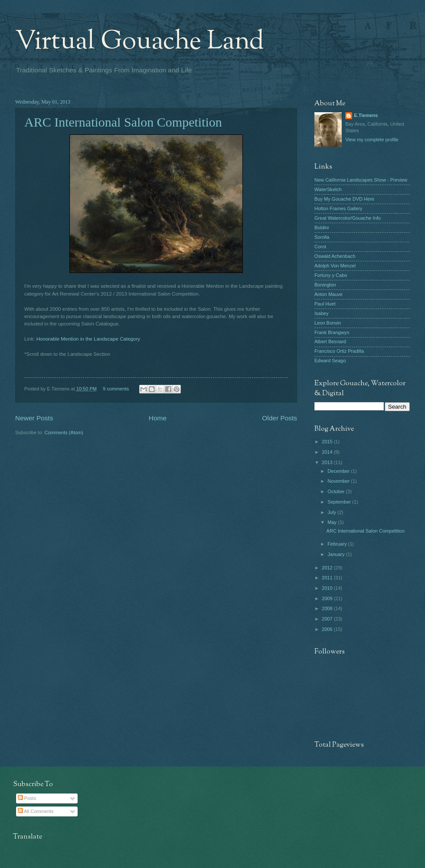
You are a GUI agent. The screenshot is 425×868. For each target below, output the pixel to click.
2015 (328, 442)
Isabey (322, 313)
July (332, 512)
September (340, 502)
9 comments (116, 389)
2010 (328, 588)
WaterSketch (328, 189)
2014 (328, 452)
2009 (328, 598)
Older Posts (280, 418)
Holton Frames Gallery (338, 208)
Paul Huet (325, 304)
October (337, 491)
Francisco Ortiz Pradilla (339, 351)
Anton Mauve (329, 294)
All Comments (36, 811)
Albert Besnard (330, 341)
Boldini (322, 228)
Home (158, 418)
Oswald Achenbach (335, 256)
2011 (328, 578)
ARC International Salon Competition (123, 122)
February (338, 544)
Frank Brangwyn (332, 332)
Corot (320, 247)
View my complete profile (372, 140)
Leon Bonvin (328, 323)
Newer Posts (34, 418)
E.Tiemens (366, 115)
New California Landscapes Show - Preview (361, 180)
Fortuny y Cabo (331, 275)
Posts (27, 798)
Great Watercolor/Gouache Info (348, 218)
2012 (328, 568)
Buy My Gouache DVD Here (344, 199)
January (337, 554)
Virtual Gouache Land (140, 42)
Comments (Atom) (64, 432)
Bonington (325, 285)
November (339, 481)
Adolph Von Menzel (335, 266)
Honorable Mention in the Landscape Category (88, 339)
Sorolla (322, 237)
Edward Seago (330, 361)
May (333, 522)
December (339, 471)
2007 (328, 619)
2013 (328, 462)
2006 (328, 629)
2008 (328, 608)
